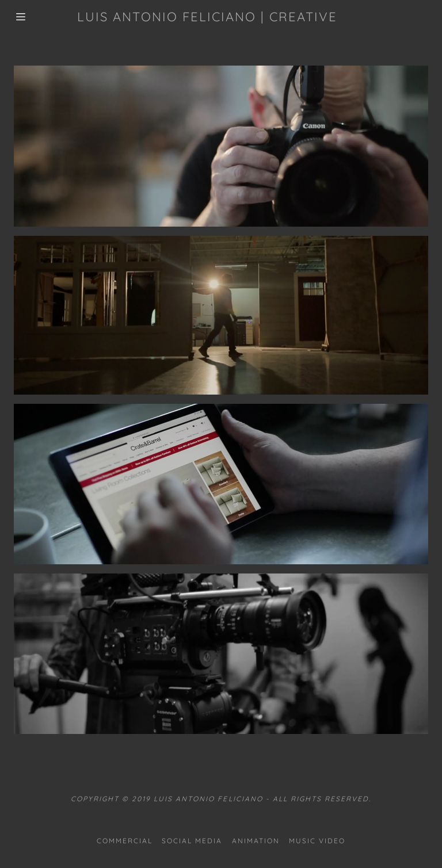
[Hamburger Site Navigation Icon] (21, 17)
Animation (256, 841)
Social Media (192, 841)
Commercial (125, 841)
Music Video (317, 841)
